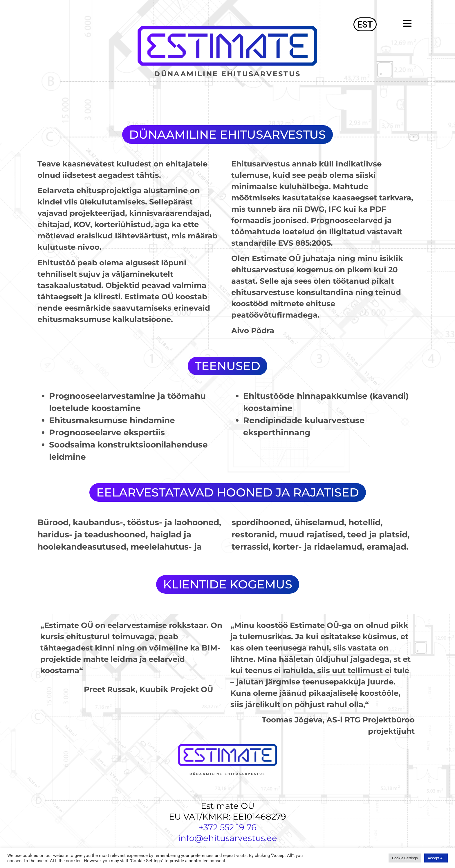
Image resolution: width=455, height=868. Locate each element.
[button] (399, 23)
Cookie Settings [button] (405, 858)
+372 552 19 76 (228, 827)
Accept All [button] (436, 858)
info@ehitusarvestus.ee (228, 838)
